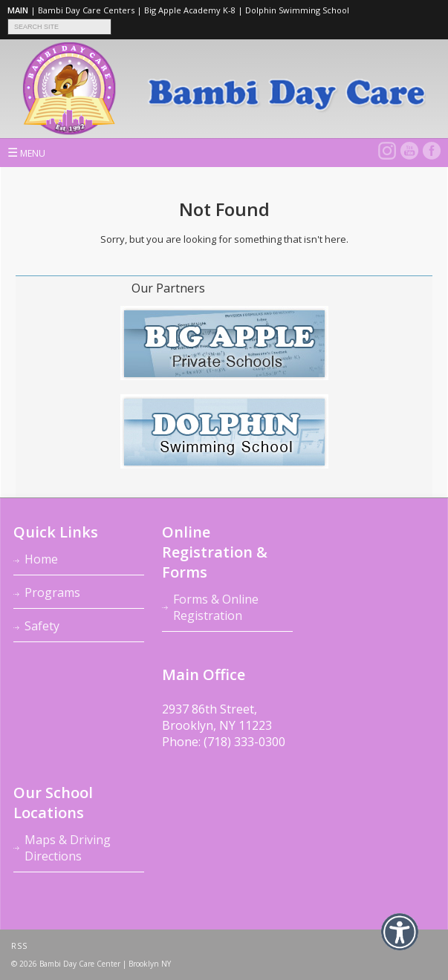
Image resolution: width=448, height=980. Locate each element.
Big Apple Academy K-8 (190, 10)
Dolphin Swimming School (297, 10)
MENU (26, 152)
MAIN (18, 10)
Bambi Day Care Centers (86, 10)
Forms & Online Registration (216, 607)
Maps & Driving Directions (68, 848)
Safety (42, 626)
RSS (19, 946)
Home (41, 559)
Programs (52, 592)
